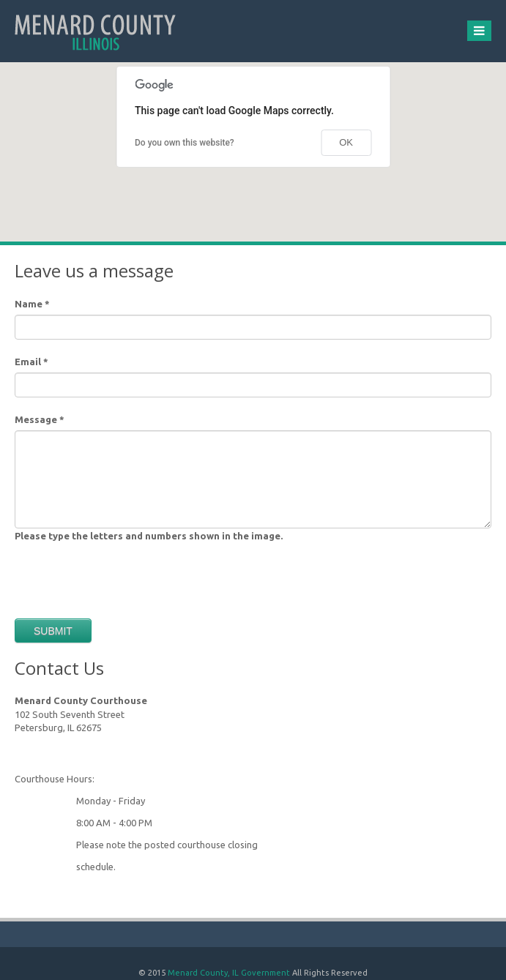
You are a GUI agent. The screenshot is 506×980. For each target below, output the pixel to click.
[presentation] (126, 575)
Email (31, 362)
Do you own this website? (185, 143)
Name (32, 304)
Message (40, 419)
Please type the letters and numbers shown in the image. (149, 536)
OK (346, 142)
